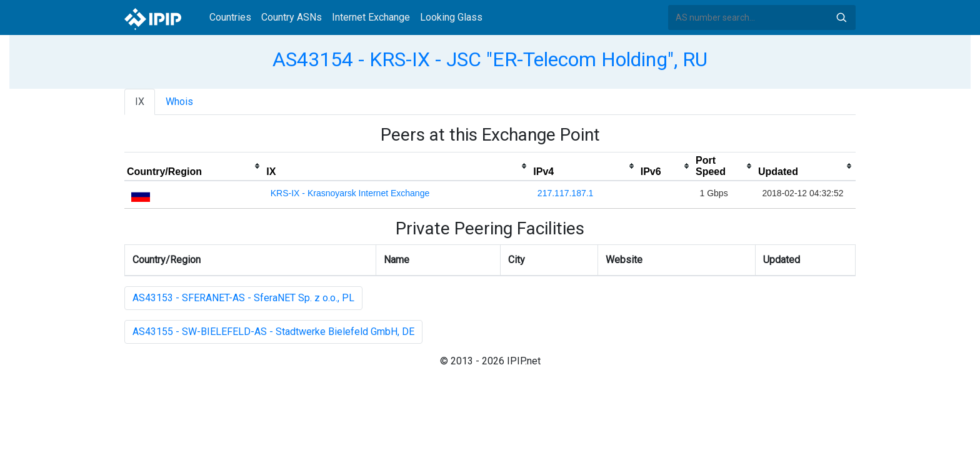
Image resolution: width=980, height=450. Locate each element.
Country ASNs (292, 17)
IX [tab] (140, 102)
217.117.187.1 (566, 193)
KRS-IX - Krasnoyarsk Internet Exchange (350, 193)
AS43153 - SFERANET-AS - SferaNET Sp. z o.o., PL (243, 298)
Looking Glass (451, 17)
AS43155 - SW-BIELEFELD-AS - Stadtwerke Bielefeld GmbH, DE (273, 332)
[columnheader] (194, 166)
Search (841, 17)
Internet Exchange (371, 17)
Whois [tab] (179, 102)
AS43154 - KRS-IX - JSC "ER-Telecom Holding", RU (490, 59)
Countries (230, 17)
